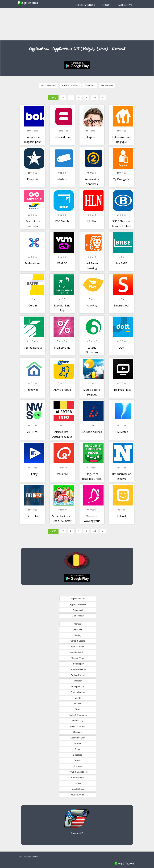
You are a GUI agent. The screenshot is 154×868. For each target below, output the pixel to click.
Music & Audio (78, 795)
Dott (121, 348)
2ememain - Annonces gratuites (92, 184)
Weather (78, 681)
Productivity (78, 721)
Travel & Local (78, 789)
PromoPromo (62, 348)
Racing (78, 635)
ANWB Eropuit (62, 390)
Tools (78, 709)
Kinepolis (33, 179)
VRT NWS (33, 432)
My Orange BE (121, 179)
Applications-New (70, 85)
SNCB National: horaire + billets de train (122, 226)
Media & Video (78, 658)
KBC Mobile (62, 221)
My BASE (121, 263)
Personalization (78, 692)
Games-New (107, 85)
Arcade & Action (78, 652)
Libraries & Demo (78, 669)
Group (106, 5)
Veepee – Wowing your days (92, 521)
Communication (78, 738)
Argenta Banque (33, 348)
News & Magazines (78, 772)
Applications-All (48, 85)
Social (78, 698)
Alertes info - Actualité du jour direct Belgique (62, 437)
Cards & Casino (78, 641)
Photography (78, 664)
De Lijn (33, 306)
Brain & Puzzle (78, 675)
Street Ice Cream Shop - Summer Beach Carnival (62, 521)
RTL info (33, 516)
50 (95, 98)
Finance (78, 743)
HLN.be (92, 221)
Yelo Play (92, 306)
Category (125, 5)
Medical (78, 704)
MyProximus (33, 263)
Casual (78, 749)
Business (78, 766)
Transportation (78, 687)
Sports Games (78, 647)
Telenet (121, 516)
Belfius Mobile (62, 137)
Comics (78, 624)
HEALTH (78, 630)
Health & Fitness (78, 726)
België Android (28, 3)
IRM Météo (122, 432)
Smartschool (121, 306)
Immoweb (33, 390)
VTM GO (62, 263)
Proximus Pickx (122, 390)
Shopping (78, 732)
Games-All (90, 85)
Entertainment (78, 778)
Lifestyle (78, 783)
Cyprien (92, 137)
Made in (62, 179)
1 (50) (53, 98)
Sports (78, 760)
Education (78, 755)
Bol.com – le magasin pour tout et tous (33, 142)
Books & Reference (78, 715)
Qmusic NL (62, 474)
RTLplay (33, 474)
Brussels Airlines (92, 432)
